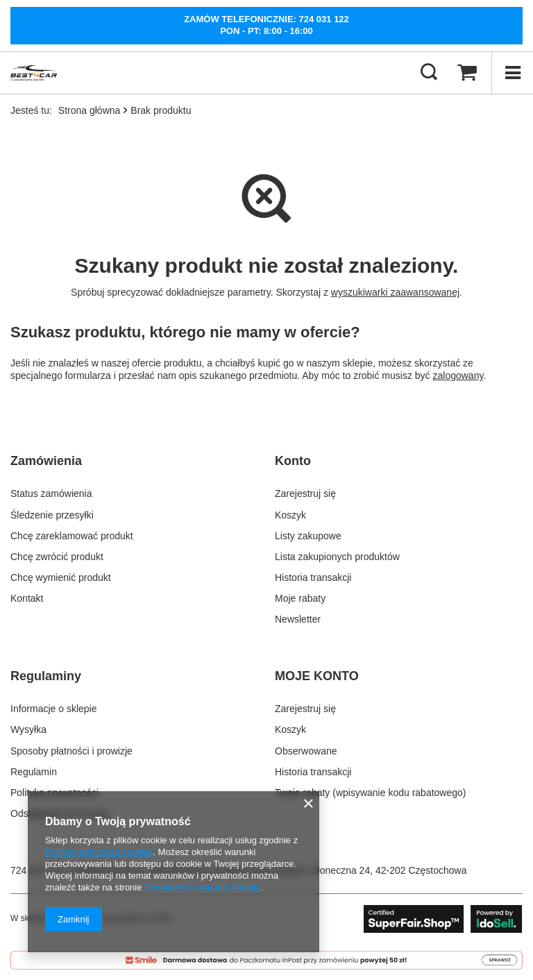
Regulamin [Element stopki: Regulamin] (34, 772)
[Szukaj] (429, 73)
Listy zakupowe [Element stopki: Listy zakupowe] (308, 536)
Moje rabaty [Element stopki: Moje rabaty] (300, 598)
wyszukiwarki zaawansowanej (395, 292)
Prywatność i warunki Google (203, 887)
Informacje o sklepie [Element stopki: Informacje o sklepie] (54, 709)
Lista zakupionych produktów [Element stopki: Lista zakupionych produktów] (337, 557)
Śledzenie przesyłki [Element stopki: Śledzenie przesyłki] (52, 515)
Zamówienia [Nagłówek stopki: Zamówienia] (46, 461)
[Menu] (512, 73)
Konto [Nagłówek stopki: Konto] (293, 461)
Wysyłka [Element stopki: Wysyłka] (28, 729)
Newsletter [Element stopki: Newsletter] (298, 619)
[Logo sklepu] (34, 73)
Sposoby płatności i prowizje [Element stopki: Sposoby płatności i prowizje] (71, 751)
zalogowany (458, 375)
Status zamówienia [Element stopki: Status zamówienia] (51, 493)
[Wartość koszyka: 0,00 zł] (467, 73)
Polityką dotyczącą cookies (99, 852)
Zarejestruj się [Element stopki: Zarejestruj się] (305, 493)
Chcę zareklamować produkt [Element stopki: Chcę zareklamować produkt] (72, 536)
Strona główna (90, 110)
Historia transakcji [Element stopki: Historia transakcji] (313, 577)
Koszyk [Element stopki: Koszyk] (290, 515)
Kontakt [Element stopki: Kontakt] (27, 598)
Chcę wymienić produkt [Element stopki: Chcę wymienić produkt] (61, 577)
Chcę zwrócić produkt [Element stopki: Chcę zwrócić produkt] (57, 557)
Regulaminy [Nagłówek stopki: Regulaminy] (46, 676)
